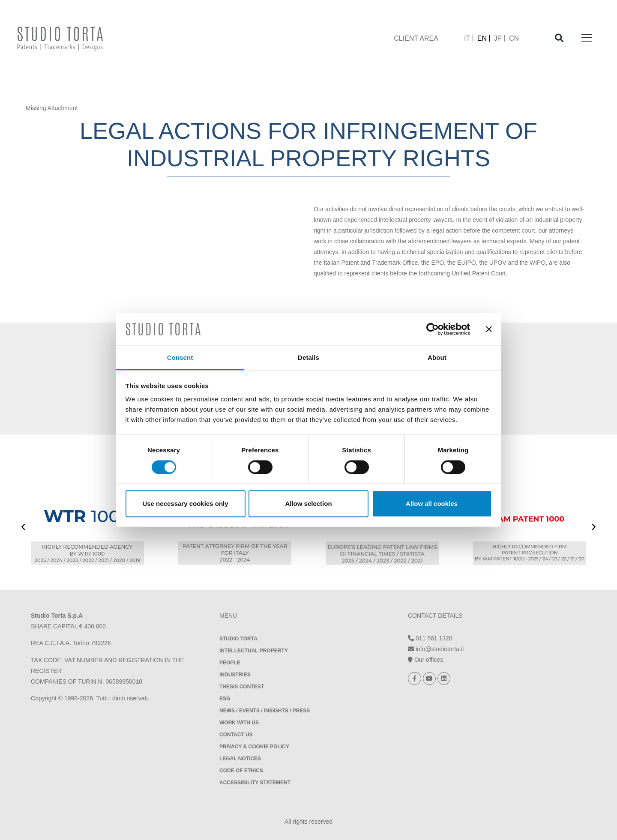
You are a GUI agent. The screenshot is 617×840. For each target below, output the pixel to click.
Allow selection (308, 504)
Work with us (239, 723)
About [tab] (437, 357)
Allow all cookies (432, 504)
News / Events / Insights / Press (265, 711)
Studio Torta (238, 639)
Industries (235, 675)
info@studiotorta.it (436, 649)
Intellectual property (254, 651)
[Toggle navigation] (587, 38)
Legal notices (240, 759)
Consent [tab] (180, 357)
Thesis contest (242, 687)
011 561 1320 (430, 638)
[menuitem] (469, 38)
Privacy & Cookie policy (254, 747)
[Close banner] (489, 329)
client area (416, 38)
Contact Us (236, 735)
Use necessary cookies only (185, 504)
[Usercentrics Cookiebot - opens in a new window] (433, 329)
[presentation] (23, 528)
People (230, 663)
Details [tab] (308, 357)
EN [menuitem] (482, 38)
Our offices (425, 660)
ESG (225, 699)
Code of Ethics (241, 771)
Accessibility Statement (255, 783)
